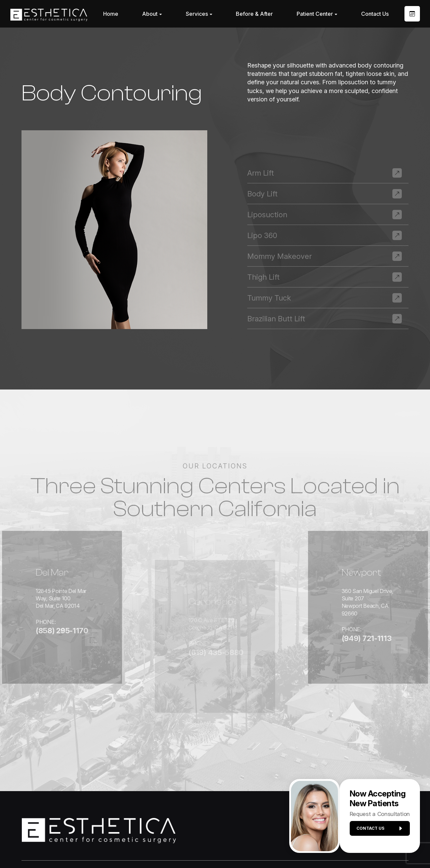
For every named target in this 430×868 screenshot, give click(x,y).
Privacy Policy (228, 845)
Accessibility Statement (177, 845)
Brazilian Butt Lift (276, 319)
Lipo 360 (262, 235)
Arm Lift (261, 173)
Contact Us (375, 14)
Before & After (254, 14)
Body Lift (262, 194)
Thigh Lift (263, 277)
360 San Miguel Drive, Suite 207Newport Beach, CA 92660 (376, 582)
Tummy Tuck (269, 298)
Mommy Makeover (279, 256)
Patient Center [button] (317, 14)
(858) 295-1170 (34, 622)
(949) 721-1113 (362, 615)
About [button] (152, 14)
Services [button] (199, 14)
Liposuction (267, 215)
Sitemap (260, 845)
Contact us (377, 831)
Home (111, 14)
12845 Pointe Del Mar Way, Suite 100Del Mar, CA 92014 (47, 586)
